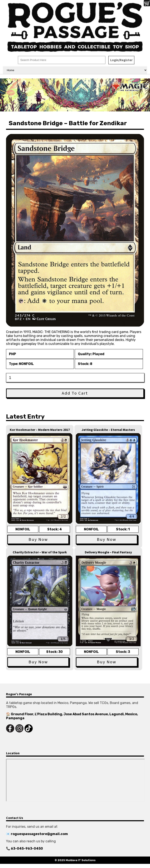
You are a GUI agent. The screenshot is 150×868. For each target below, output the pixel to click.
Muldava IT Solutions (81, 860)
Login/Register (121, 60)
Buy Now (38, 539)
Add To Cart (75, 393)
